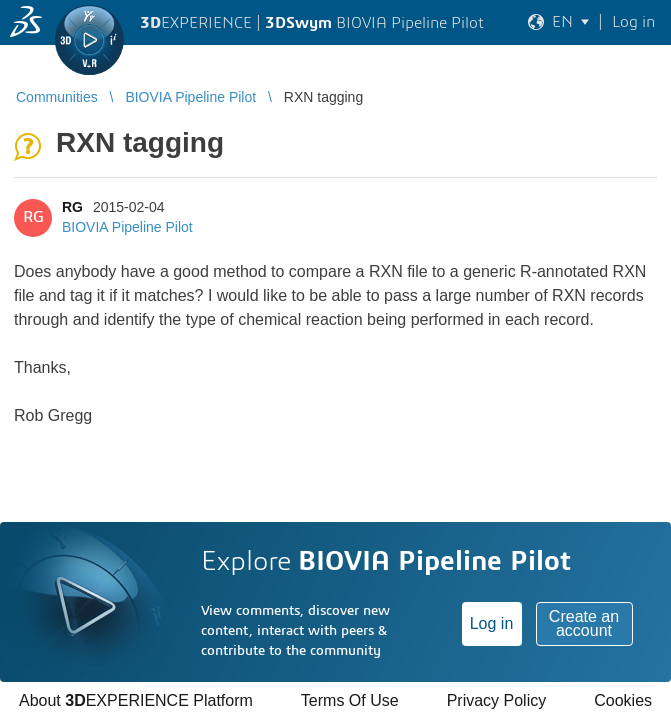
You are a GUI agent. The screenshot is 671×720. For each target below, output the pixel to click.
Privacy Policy (497, 700)
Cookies (623, 700)
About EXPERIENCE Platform (136, 700)
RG (72, 207)
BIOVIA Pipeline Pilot (127, 227)
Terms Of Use (350, 700)
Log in (492, 623)
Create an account (584, 623)
